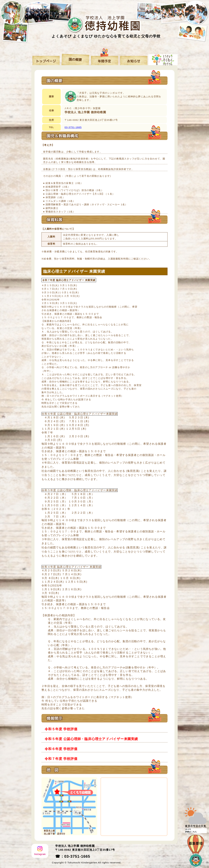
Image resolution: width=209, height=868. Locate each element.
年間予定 (105, 59)
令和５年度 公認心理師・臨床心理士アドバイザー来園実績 (91, 739)
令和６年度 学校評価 (61, 749)
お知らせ (134, 59)
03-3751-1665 (73, 127)
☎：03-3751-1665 (73, 856)
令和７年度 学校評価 (61, 759)
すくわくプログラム (163, 59)
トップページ (46, 59)
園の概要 (75, 59)
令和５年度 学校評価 (61, 729)
